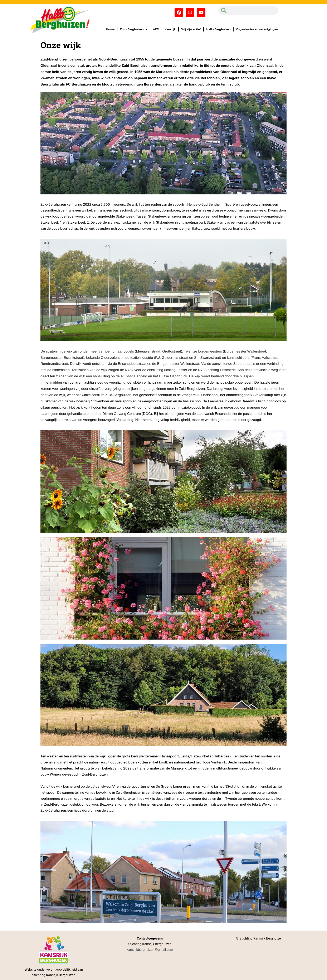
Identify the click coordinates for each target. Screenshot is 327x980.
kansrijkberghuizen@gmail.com (150, 950)
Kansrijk (170, 29)
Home (110, 29)
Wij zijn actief (191, 29)
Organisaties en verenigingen (257, 29)
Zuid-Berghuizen (134, 29)
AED (156, 29)
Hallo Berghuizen (218, 29)
